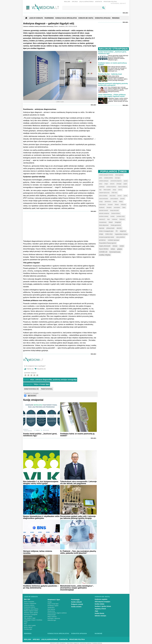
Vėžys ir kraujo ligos (42, 384)
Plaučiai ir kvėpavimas (30, 603)
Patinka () (30, 369)
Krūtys (26, 622)
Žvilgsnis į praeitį (77, 604)
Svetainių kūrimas (97, 643)
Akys (25, 624)
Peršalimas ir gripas (53, 606)
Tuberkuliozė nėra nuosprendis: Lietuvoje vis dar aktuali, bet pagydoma (78, 482)
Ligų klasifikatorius (86, 2)
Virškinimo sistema (29, 605)
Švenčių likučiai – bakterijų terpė (110, 74)
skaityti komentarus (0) (31, 389)
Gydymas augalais (101, 599)
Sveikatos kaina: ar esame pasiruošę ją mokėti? (77, 435)
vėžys (32, 380)
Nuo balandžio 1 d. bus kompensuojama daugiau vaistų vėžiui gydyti (41, 482)
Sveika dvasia (99, 613)
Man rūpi (27, 599)
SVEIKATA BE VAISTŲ (86, 18)
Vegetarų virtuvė (100, 609)
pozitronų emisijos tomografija (65, 380)
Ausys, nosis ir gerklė (30, 626)
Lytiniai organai (28, 616)
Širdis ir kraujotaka (29, 602)
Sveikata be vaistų (102, 597)
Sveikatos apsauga (79, 633)
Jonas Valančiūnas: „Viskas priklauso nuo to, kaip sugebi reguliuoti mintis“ (112, 95)
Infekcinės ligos (52, 620)
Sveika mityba (99, 604)
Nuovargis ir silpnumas (54, 618)
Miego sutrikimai (52, 617)
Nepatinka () (41, 369)
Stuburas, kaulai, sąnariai (31, 613)
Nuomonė (98, 633)
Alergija (50, 602)
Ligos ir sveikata (36, 18)
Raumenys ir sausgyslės (31, 614)
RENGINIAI (116, 18)
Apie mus (75, 2)
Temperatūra (51, 607)
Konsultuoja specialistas (58, 633)
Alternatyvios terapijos (102, 602)
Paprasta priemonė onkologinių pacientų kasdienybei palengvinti (113, 84)
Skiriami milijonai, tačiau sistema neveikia (38, 552)
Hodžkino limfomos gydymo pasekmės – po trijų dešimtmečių (41, 587)
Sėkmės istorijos (100, 616)
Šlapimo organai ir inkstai (31, 611)
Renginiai (28, 633)
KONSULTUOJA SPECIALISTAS (66, 18)
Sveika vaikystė (76, 602)
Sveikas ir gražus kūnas (103, 606)
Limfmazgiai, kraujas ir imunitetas (33, 620)
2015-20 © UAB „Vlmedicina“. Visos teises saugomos (65, 643)
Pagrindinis (49, 18)
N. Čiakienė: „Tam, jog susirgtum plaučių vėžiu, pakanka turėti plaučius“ (78, 552)
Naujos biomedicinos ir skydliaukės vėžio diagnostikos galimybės (41, 517)
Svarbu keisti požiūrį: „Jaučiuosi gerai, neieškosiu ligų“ (40, 435)
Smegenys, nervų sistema (31, 609)
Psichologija (75, 600)
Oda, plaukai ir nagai (30, 618)
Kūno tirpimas (51, 609)
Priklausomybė (52, 615)
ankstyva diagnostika (44, 380)
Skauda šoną (51, 611)
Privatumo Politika (110, 2)
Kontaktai (99, 2)
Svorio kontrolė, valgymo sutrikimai (57, 613)
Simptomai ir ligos (54, 600)
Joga (96, 611)
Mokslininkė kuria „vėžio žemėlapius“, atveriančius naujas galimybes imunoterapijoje (77, 588)
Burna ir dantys (28, 627)
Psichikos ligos (28, 629)
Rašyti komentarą (47, 389)
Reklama (67, 2)
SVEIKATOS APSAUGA (103, 18)
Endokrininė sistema (30, 607)
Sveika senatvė (76, 607)
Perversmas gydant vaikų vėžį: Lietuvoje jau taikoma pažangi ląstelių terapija (78, 517)
